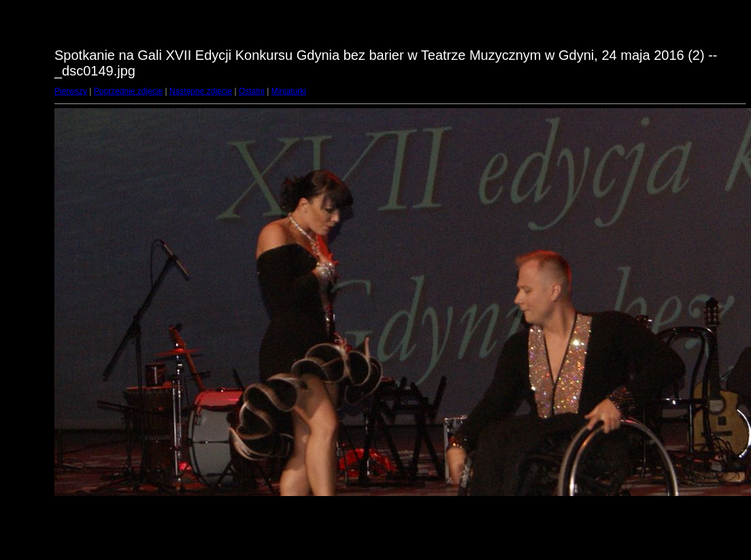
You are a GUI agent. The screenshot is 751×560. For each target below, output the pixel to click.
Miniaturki (289, 91)
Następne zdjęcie (201, 91)
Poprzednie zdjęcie (128, 91)
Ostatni (252, 91)
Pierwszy (71, 91)
